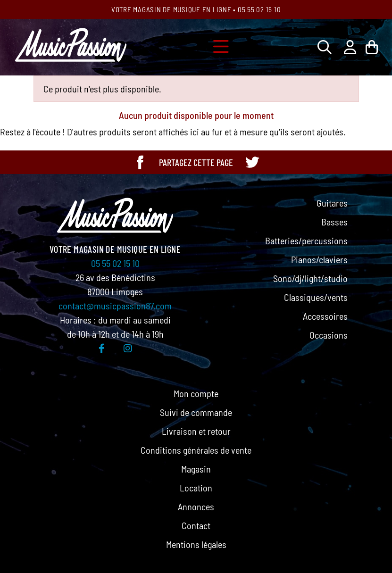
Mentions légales (196, 544)
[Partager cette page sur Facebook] (140, 162)
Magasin (196, 469)
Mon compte (196, 393)
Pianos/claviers (319, 259)
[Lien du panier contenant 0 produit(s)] (372, 47)
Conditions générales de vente (196, 450)
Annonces (196, 507)
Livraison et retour (196, 431)
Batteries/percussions (306, 241)
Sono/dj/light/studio (310, 278)
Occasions (329, 335)
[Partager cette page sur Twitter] (252, 162)
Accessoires (325, 316)
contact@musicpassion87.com (115, 306)
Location (196, 488)
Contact (196, 525)
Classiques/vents (316, 297)
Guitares (332, 203)
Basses (334, 222)
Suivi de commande (196, 412)
